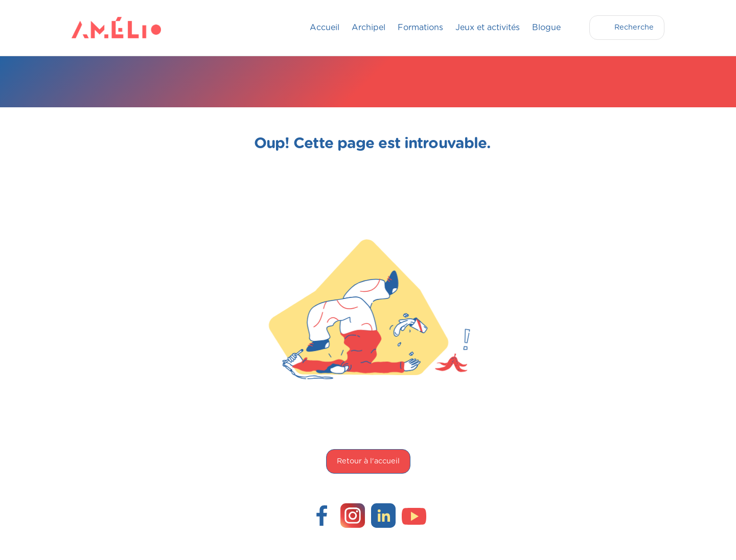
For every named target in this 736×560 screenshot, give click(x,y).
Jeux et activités (488, 28)
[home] (92, 28)
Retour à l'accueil (368, 461)
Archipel (369, 28)
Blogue (546, 28)
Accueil (325, 28)
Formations (420, 28)
